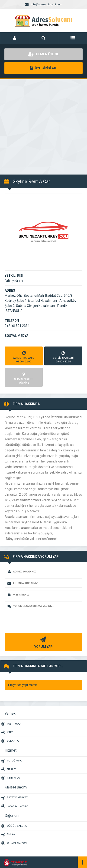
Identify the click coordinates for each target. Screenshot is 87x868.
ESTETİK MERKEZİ (18, 798)
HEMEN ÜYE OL (44, 54)
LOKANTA (13, 741)
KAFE (10, 732)
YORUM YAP (43, 642)
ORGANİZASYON (17, 843)
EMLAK (11, 834)
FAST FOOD (14, 724)
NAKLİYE (12, 769)
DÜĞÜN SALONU (17, 826)
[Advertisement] (43, 124)
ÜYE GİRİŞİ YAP (44, 68)
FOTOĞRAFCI (15, 761)
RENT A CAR (14, 778)
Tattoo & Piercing (18, 806)
